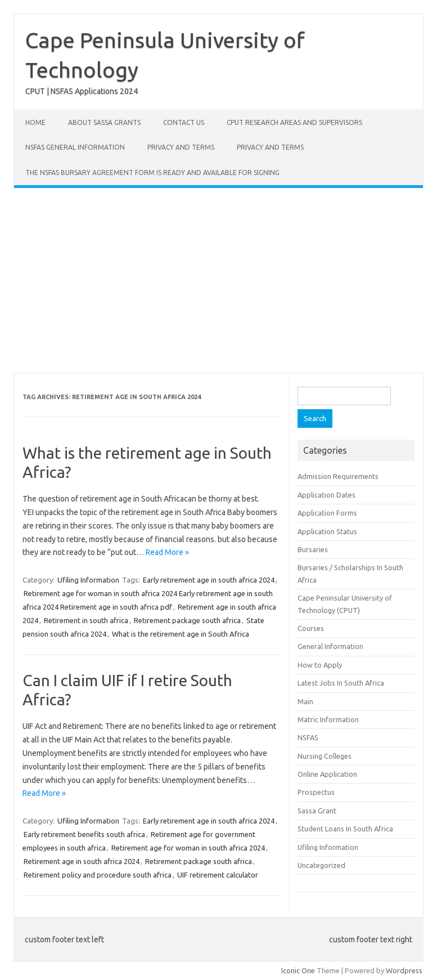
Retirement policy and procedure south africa (98, 875)
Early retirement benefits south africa (84, 834)
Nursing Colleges (325, 756)
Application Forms (327, 513)
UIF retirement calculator (218, 875)
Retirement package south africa (187, 620)
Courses (311, 628)
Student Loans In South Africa (345, 829)
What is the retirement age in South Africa (181, 634)
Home (35, 122)
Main (305, 701)
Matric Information (328, 719)
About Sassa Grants (104, 122)
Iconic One (298, 970)
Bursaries (313, 549)
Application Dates (326, 495)
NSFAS (308, 737)
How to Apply (320, 665)
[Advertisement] (218, 280)
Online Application (327, 774)
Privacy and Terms (181, 147)
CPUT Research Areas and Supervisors (294, 122)
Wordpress (404, 970)
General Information (330, 646)
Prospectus (316, 792)
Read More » (167, 552)
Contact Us (184, 122)
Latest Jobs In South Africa (341, 683)
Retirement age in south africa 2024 (82, 861)
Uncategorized (321, 865)
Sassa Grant (317, 811)
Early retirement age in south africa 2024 (209, 580)
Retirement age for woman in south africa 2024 (188, 848)
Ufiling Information (88, 580)
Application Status (327, 531)
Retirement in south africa (86, 620)
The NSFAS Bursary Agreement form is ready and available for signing (152, 173)
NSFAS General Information (75, 147)
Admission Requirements (338, 476)
